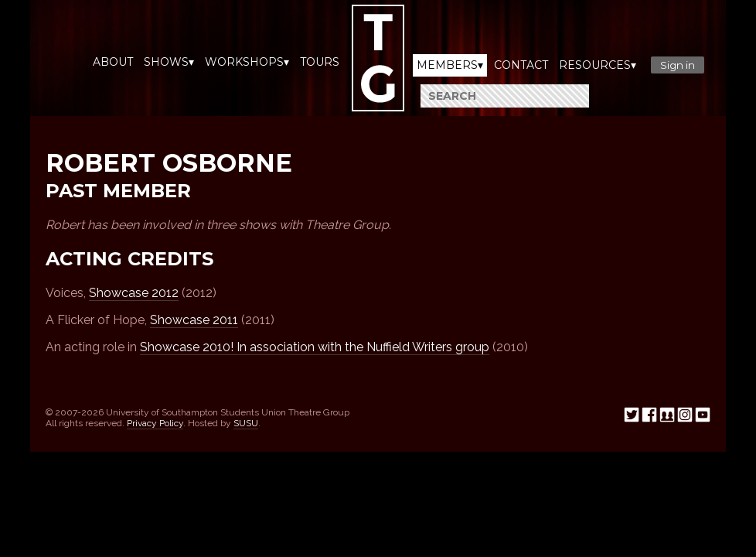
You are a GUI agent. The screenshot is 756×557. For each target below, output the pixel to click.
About (113, 62)
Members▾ (450, 65)
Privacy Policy (155, 423)
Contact (521, 65)
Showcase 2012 (134, 293)
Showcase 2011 (194, 320)
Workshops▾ (247, 62)
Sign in (678, 65)
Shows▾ (169, 62)
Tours (320, 62)
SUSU (246, 423)
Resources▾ (598, 65)
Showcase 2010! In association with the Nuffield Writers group (315, 347)
